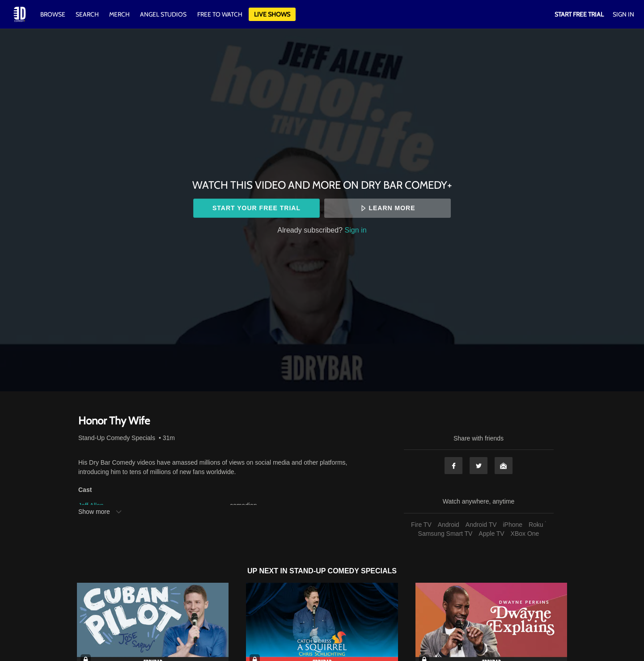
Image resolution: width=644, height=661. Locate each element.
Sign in (356, 230)
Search (88, 14)
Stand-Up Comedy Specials (117, 438)
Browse (53, 14)
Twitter (479, 466)
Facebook (453, 466)
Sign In (623, 14)
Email (504, 466)
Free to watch (220, 14)
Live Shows (272, 14)
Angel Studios (163, 14)
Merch (119, 14)
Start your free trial (256, 208)
